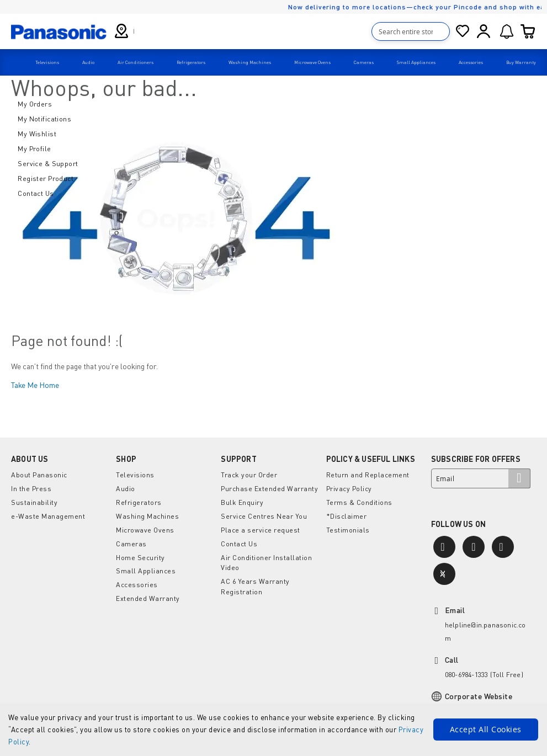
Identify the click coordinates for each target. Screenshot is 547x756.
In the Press (31, 486)
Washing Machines (147, 513)
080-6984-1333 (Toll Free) (484, 675)
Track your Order (248, 473)
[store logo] (59, 31)
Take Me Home (35, 383)
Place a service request (260, 526)
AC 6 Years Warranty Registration (254, 581)
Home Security (140, 553)
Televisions (135, 473)
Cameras (131, 539)
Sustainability (34, 500)
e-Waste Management (47, 513)
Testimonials (348, 526)
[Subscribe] (519, 477)
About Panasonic (39, 473)
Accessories (137, 579)
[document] (273, 730)
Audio (125, 486)
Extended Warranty (147, 592)
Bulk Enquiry (241, 500)
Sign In (484, 31)
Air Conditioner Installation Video (266, 558)
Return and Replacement (368, 473)
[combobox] (411, 31)
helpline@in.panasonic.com (485, 632)
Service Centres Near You (263, 513)
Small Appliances (145, 566)
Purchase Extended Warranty (269, 486)
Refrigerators (139, 500)
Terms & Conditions (359, 500)
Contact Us (239, 539)
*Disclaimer (346, 513)
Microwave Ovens (144, 526)
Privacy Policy (348, 486)
